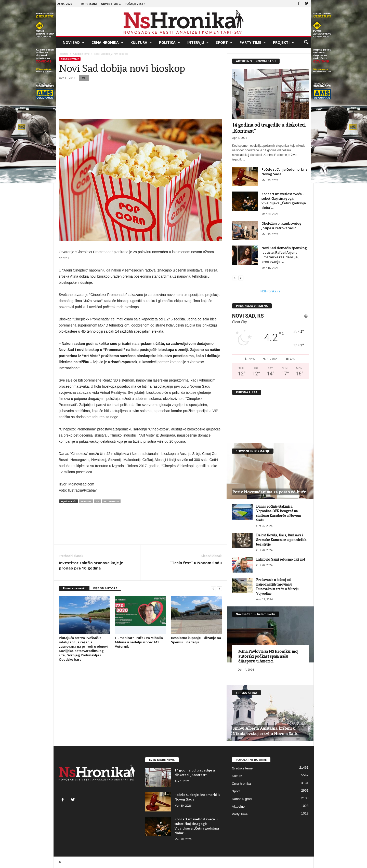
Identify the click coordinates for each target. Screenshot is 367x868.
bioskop (86, 501)
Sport (224, 43)
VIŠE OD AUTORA (105, 588)
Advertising (111, 4)
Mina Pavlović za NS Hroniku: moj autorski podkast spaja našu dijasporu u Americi (268, 656)
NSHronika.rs (270, 291)
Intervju (198, 43)
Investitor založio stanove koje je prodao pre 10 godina (91, 565)
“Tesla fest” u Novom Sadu (196, 563)
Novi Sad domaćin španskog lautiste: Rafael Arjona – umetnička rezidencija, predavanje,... (284, 255)
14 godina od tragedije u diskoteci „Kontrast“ (195, 772)
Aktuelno (238, 806)
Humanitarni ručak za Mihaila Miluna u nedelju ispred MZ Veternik (139, 642)
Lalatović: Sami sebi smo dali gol (280, 559)
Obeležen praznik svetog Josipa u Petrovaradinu (281, 226)
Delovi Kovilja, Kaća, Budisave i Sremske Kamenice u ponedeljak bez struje (281, 540)
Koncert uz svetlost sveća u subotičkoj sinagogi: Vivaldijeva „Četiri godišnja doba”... (284, 201)
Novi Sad (74, 43)
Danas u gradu (243, 799)
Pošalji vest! (135, 4)
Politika (170, 43)
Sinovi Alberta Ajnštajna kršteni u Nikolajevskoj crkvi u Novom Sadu (265, 731)
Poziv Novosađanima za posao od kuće (269, 492)
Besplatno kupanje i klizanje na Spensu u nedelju (196, 640)
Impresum (89, 4)
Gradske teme (81, 54)
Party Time (253, 43)
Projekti (284, 43)
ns (97, 501)
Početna (64, 54)
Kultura (141, 43)
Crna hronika (107, 43)
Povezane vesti (74, 588)
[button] (306, 43)
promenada (111, 501)
